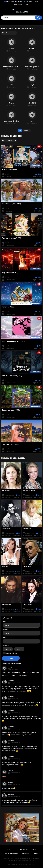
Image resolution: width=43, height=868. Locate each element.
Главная (9, 850)
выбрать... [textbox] (9, 625)
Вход (27, 5)
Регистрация (18, 5)
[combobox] (22, 625)
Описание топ (9, 788)
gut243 (10, 782)
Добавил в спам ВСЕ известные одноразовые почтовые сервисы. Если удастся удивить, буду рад (21, 719)
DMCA (36, 853)
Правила (26, 853)
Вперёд (27, 131)
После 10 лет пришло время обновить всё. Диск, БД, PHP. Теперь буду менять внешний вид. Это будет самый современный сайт (21, 689)
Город (5, 637)
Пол (4, 621)
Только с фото (11, 653)
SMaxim (11, 681)
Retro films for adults (32, 1)
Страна (5, 629)
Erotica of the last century (14, 1)
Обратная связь (11, 853)
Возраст (6, 645)
